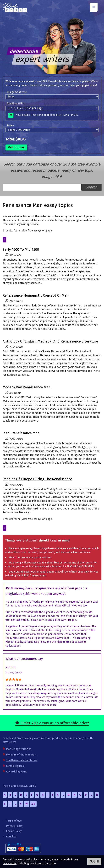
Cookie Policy (14, 831)
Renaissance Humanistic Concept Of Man (36, 295)
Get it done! (16, 147)
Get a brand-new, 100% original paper (31, 572)
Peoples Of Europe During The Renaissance (37, 479)
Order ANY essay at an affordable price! (55, 723)
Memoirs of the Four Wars (21, 755)
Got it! (94, 861)
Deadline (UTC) (16, 104)
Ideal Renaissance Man (21, 433)
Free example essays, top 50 (19, 786)
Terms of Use (14, 821)
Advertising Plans (17, 772)
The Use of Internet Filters (22, 760)
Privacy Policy (14, 826)
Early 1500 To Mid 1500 (21, 249)
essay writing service (26, 224)
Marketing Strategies (19, 749)
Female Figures (15, 766)
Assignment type (17, 92)
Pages (10, 125)
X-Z (33, 804)
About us (11, 836)
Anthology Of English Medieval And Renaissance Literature (50, 341)
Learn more (10, 863)
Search (91, 187)
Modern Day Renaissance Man (27, 387)
